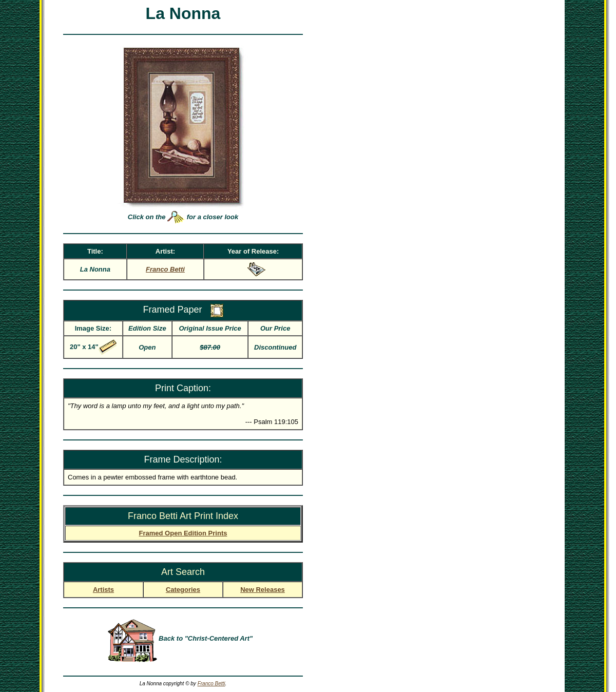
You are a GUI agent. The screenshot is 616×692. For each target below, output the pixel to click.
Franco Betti (211, 684)
